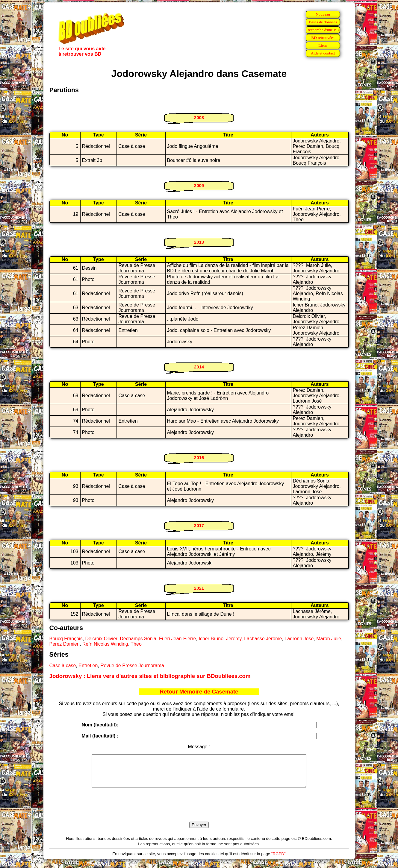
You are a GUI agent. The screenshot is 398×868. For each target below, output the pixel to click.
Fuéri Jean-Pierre (178, 639)
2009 (199, 185)
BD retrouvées (323, 38)
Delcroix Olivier (101, 639)
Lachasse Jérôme (263, 639)
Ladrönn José (299, 639)
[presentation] (199, 811)
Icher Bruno (211, 639)
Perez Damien (65, 644)
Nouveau (323, 14)
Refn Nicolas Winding (105, 644)
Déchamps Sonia (138, 639)
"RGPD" (279, 860)
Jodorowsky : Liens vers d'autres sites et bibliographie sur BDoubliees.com (150, 676)
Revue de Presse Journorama (132, 666)
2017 (199, 525)
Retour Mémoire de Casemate (199, 692)
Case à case (63, 666)
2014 (199, 367)
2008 (199, 117)
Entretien (88, 666)
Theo (136, 644)
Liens (323, 45)
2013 (199, 242)
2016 (199, 457)
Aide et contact (323, 53)
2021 (199, 588)
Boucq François (66, 639)
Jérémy (234, 639)
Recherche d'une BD (323, 30)
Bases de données (323, 22)
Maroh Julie (329, 639)
